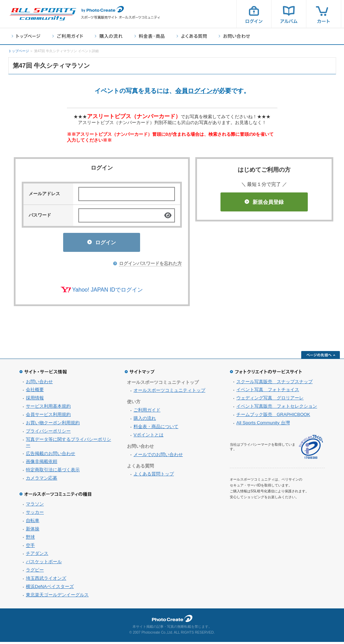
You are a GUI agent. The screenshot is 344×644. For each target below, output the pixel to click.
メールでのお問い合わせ (158, 457)
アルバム (289, 14)
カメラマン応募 (42, 480)
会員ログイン (194, 91)
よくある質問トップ (154, 476)
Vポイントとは (149, 437)
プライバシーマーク (311, 449)
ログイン (254, 14)
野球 (30, 539)
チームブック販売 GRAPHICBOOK (273, 416)
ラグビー (35, 572)
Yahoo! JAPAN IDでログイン (107, 292)
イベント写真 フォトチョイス (268, 392)
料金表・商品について (156, 429)
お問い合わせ (234, 36)
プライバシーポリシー (48, 433)
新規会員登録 (264, 202)
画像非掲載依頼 (42, 463)
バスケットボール (44, 564)
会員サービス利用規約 (48, 416)
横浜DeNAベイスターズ (50, 589)
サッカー (35, 514)
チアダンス (37, 555)
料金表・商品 (150, 36)
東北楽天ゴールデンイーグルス (57, 597)
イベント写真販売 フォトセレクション (277, 408)
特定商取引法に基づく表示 (53, 472)
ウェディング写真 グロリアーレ (270, 400)
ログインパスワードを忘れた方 (150, 266)
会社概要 (35, 392)
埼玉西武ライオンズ (46, 580)
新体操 (33, 531)
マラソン (35, 506)
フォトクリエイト (172, 621)
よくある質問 (192, 36)
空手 (30, 547)
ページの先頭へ (321, 357)
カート (324, 14)
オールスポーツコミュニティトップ (169, 392)
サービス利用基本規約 (48, 408)
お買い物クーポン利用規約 (53, 425)
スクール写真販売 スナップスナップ (274, 384)
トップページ (26, 36)
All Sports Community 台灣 (263, 425)
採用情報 (35, 400)
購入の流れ (109, 36)
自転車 (33, 523)
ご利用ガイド (68, 36)
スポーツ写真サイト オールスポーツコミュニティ (43, 14)
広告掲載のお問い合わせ (51, 456)
